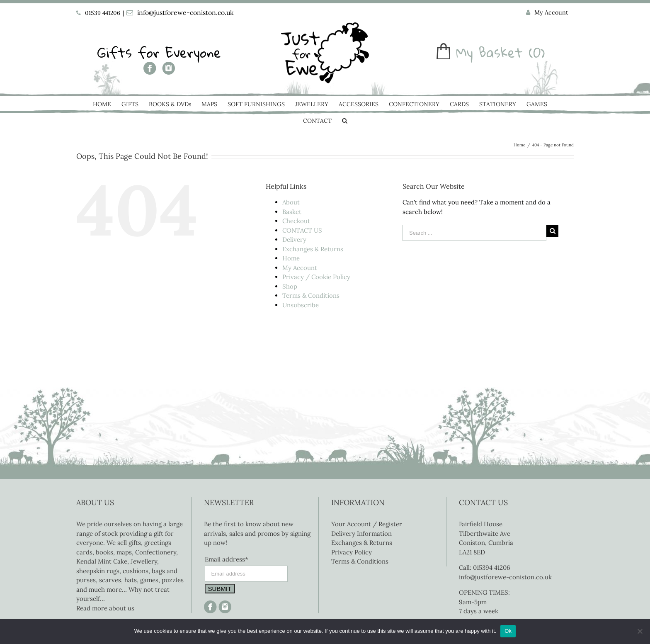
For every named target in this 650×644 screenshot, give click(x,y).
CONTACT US (302, 230)
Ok (508, 631)
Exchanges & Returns (313, 249)
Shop (290, 286)
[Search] (345, 122)
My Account (300, 268)
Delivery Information (361, 533)
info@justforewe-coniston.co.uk (186, 12)
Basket (292, 212)
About (291, 202)
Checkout (296, 221)
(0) (537, 52)
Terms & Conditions (311, 295)
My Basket (489, 52)
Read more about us (105, 608)
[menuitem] (547, 13)
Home (291, 258)
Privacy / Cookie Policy (316, 277)
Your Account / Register (367, 524)
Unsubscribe (301, 305)
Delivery (294, 239)
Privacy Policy (352, 552)
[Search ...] (474, 233)
